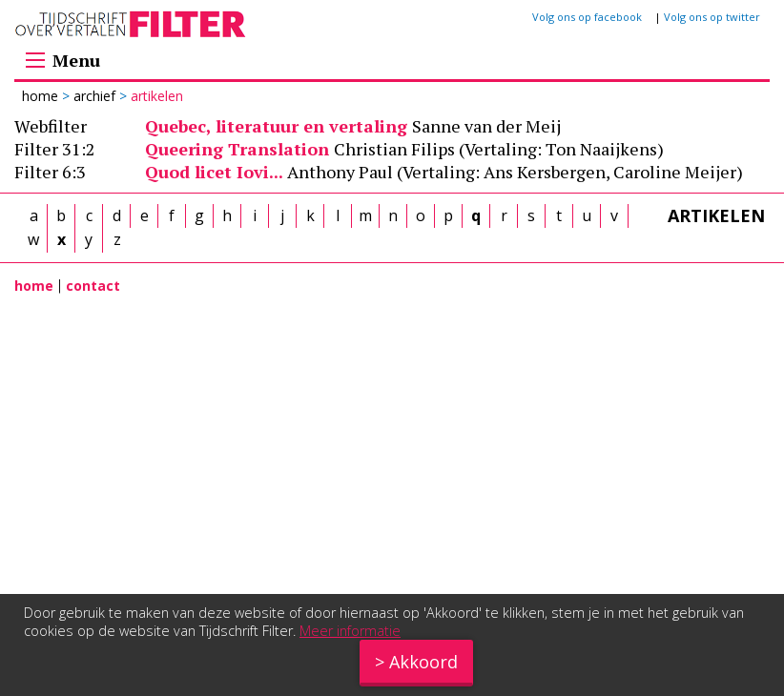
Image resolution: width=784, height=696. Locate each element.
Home (42, 96)
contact (93, 286)
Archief (94, 96)
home (34, 286)
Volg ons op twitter (712, 17)
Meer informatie (350, 631)
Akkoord (423, 662)
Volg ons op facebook (587, 17)
